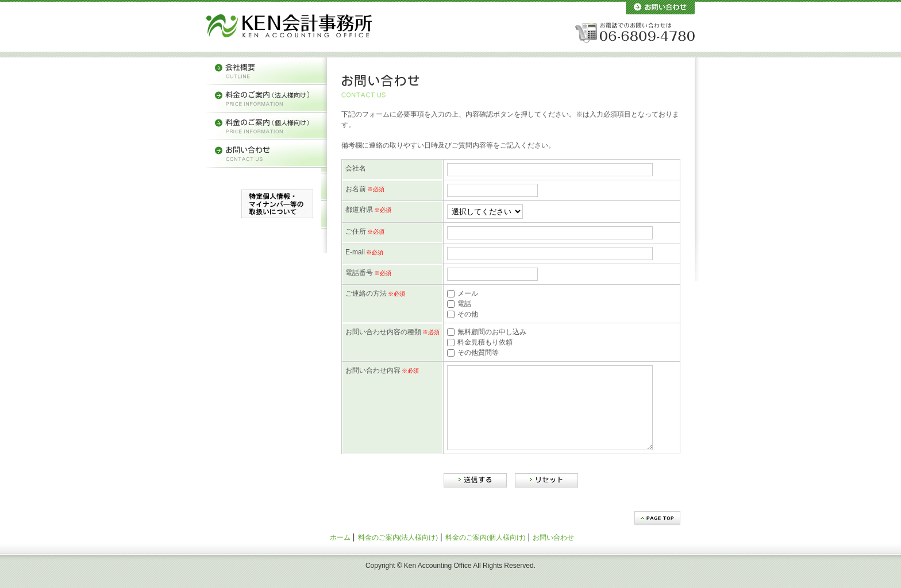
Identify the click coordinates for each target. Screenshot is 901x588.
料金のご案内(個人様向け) (486, 554)
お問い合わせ (553, 554)
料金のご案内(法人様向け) (398, 554)
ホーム (340, 554)
